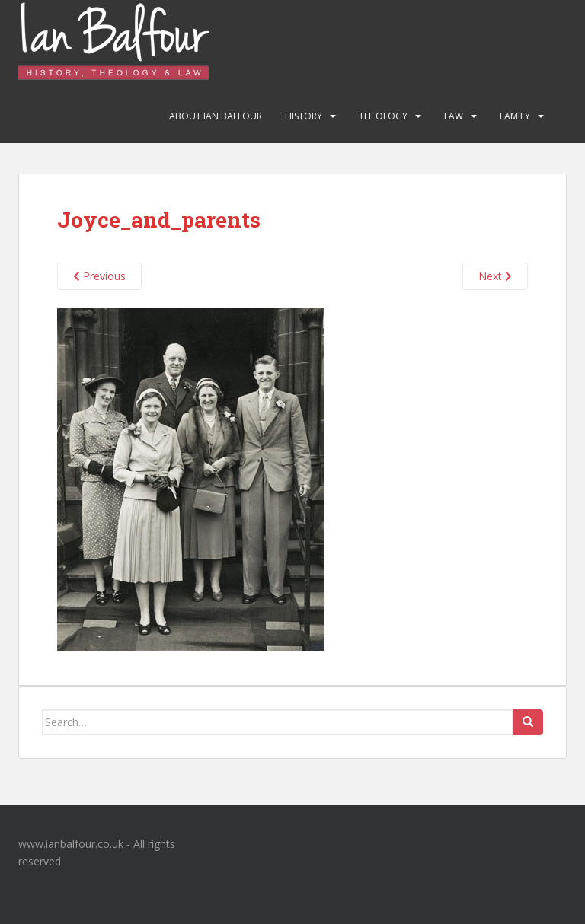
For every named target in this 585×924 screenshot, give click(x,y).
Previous (99, 276)
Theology (383, 116)
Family (515, 116)
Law (454, 116)
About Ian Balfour (216, 116)
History (304, 116)
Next (495, 276)
